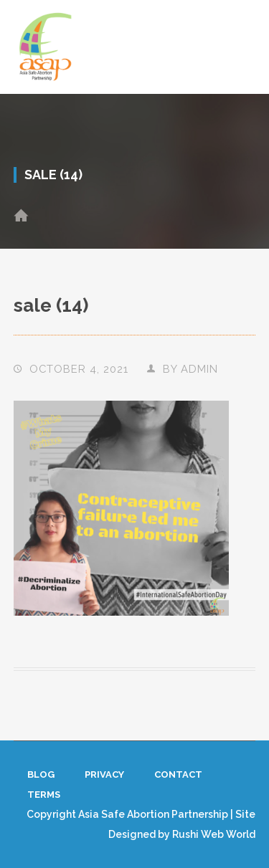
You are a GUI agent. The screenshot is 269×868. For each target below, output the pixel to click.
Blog (41, 774)
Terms (44, 795)
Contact (178, 774)
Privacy (104, 774)
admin (199, 369)
